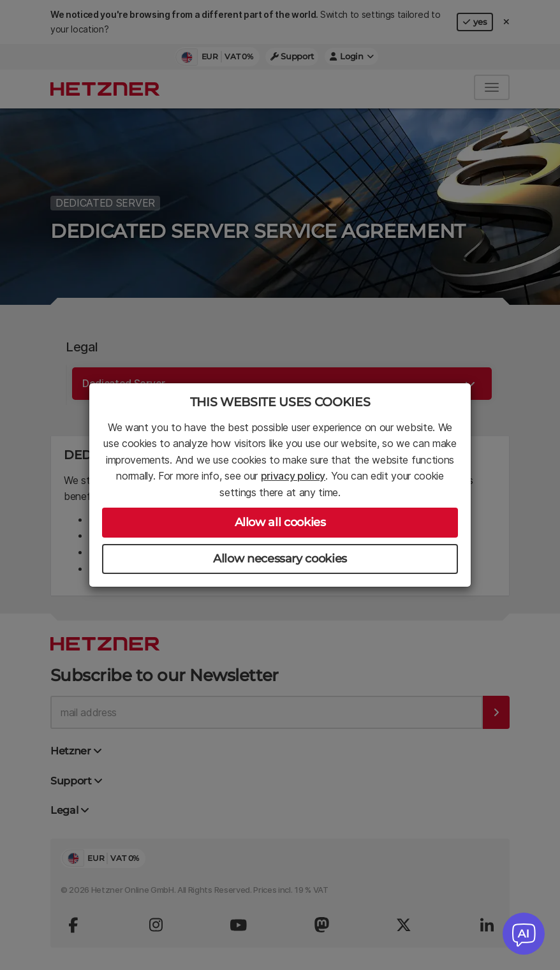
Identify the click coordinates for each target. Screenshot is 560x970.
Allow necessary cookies (280, 559)
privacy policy (293, 476)
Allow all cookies (280, 522)
